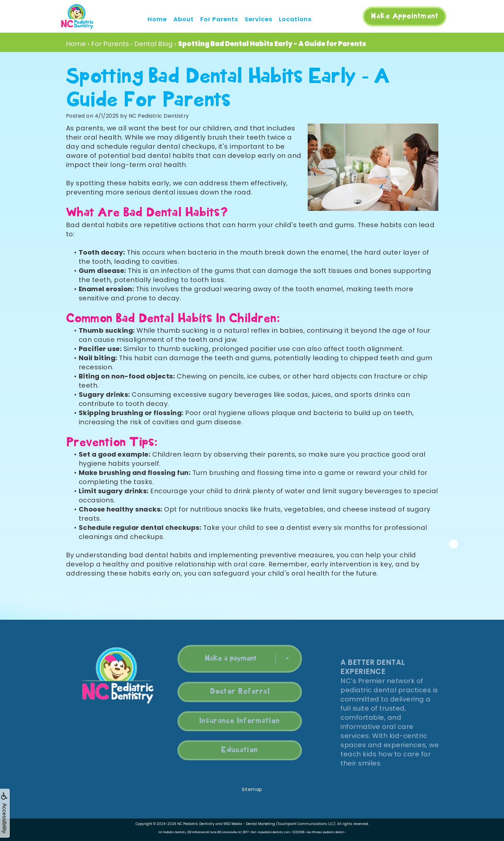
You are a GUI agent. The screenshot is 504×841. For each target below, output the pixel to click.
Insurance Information (226, 721)
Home (157, 19)
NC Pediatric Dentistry (196, 824)
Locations (295, 19)
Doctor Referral (226, 692)
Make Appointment (405, 16)
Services (259, 19)
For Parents (219, 19)
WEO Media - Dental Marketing (249, 824)
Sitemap (252, 789)
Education (226, 750)
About (184, 19)
